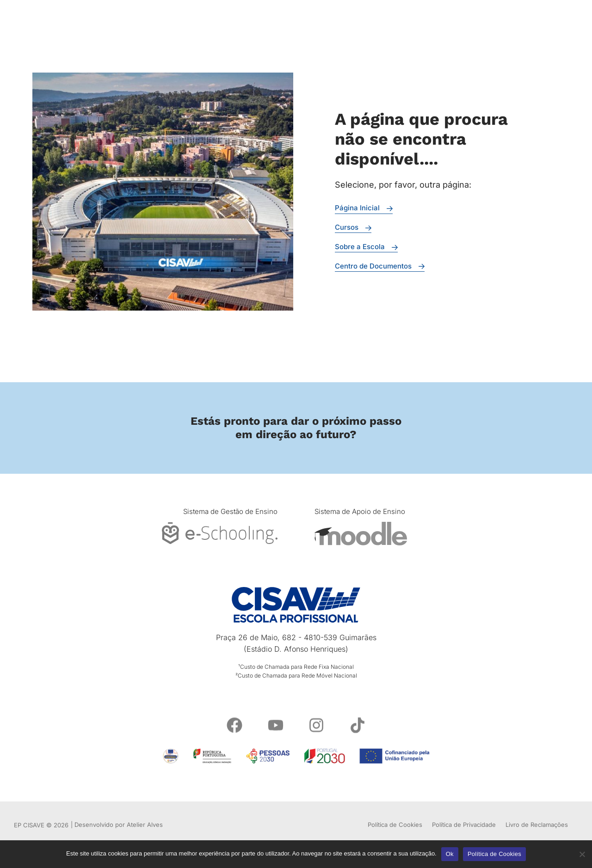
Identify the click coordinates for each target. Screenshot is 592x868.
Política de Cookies (494, 854)
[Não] (582, 853)
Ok (450, 854)
